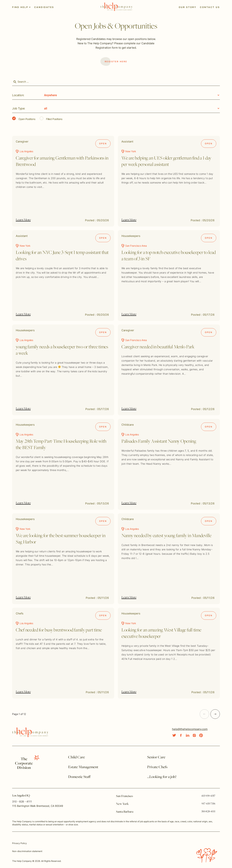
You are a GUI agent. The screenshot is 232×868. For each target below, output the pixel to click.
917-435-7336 (208, 804)
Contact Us (210, 7)
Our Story (188, 7)
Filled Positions (51, 119)
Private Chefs (157, 767)
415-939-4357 (208, 796)
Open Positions (24, 119)
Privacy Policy (19, 843)
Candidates (44, 7)
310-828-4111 (208, 812)
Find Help (20, 7)
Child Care (76, 757)
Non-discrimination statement (27, 851)
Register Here (114, 62)
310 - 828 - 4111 (22, 801)
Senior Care (156, 757)
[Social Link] (174, 735)
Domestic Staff (79, 777)
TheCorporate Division (24, 763)
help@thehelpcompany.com (190, 729)
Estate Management (83, 767)
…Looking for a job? (162, 777)
